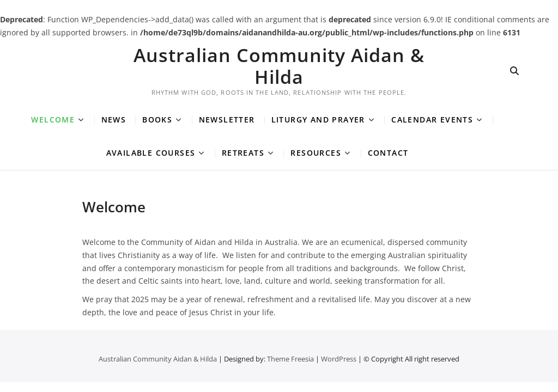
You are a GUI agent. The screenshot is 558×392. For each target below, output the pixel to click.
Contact (388, 153)
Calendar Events (432, 120)
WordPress (339, 359)
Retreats (243, 153)
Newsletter (227, 120)
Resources (316, 153)
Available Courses (151, 153)
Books (157, 120)
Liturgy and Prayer (318, 120)
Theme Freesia (290, 359)
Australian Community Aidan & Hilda (279, 66)
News (114, 120)
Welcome (53, 120)
